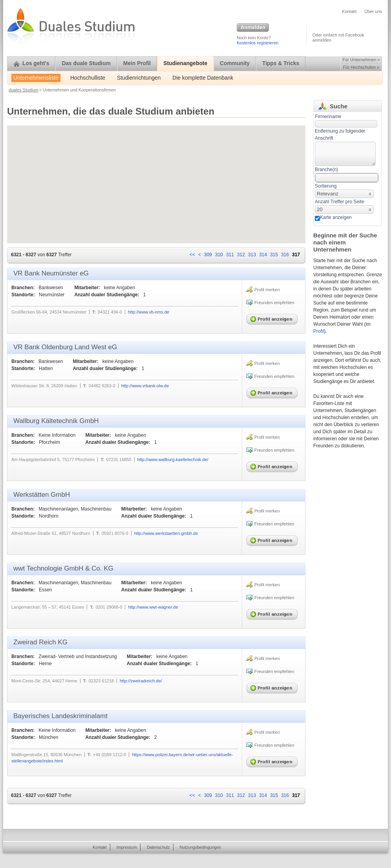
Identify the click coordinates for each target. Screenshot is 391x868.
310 (219, 255)
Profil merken (267, 290)
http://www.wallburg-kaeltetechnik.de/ (173, 460)
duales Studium (24, 90)
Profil (319, 331)
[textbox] (345, 154)
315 (274, 255)
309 (208, 255)
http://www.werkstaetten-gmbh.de (166, 533)
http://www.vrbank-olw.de (145, 386)
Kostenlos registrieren (258, 43)
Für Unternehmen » (361, 60)
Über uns (373, 11)
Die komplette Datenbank (203, 78)
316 (285, 255)
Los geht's (31, 63)
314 (263, 255)
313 (252, 255)
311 (230, 255)
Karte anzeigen (336, 217)
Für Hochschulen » (361, 67)
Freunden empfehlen (274, 303)
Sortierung (326, 186)
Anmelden (253, 28)
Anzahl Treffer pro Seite (340, 202)
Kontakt (349, 11)
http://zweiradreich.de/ (141, 681)
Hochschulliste (88, 78)
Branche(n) (326, 170)
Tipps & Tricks (281, 63)
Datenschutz (158, 847)
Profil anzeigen (274, 317)
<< (192, 255)
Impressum (127, 847)
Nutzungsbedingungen (201, 847)
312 (241, 255)
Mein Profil (137, 63)
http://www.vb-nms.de (149, 312)
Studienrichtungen (139, 78)
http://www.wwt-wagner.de (153, 607)
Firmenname (328, 117)
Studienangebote (185, 63)
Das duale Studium (86, 63)
